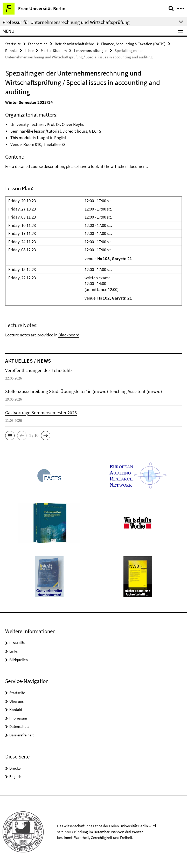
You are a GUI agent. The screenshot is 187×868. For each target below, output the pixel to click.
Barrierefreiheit (22, 735)
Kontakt (16, 710)
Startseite (13, 44)
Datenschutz (19, 726)
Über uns (16, 701)
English (15, 777)
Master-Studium (54, 50)
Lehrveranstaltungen (91, 50)
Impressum (18, 718)
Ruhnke (11, 50)
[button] (10, 436)
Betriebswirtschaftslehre (74, 44)
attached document (129, 166)
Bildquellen (19, 660)
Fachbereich (38, 44)
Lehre (29, 50)
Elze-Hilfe (17, 643)
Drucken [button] (16, 768)
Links (13, 651)
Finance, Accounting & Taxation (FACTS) (133, 44)
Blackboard (69, 335)
